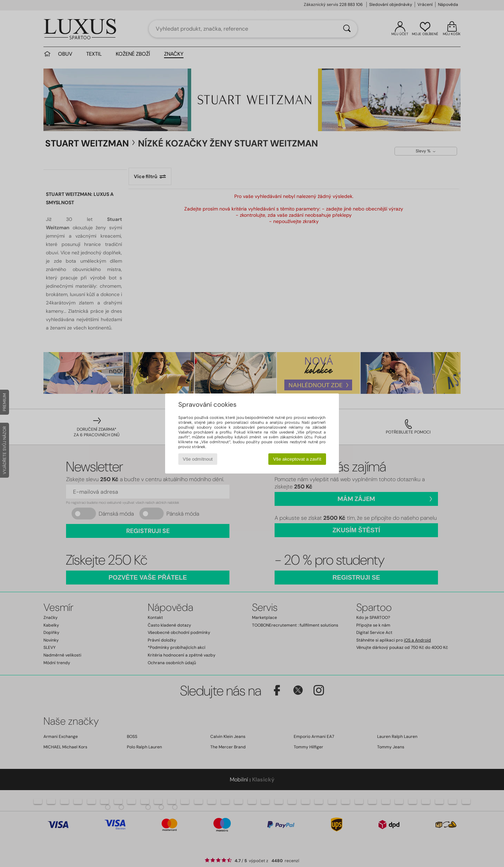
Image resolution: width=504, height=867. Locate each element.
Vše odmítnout (198, 459)
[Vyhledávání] (347, 29)
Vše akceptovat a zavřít (297, 459)
